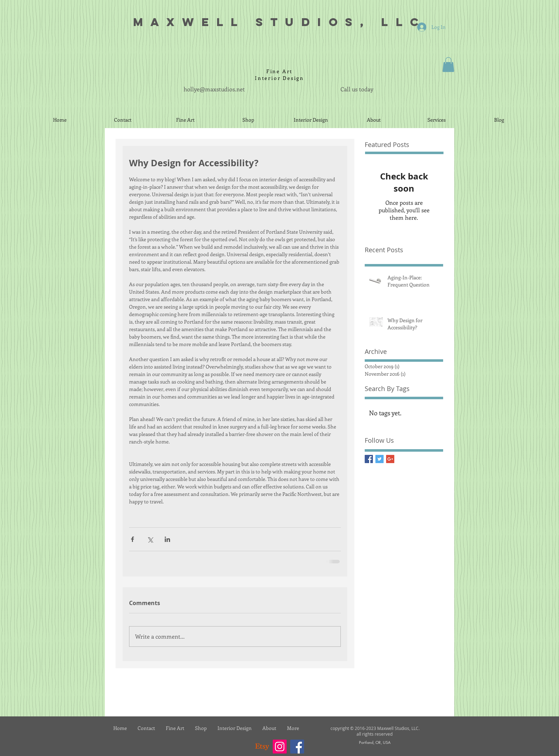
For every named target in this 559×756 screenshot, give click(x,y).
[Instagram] (280, 747)
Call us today (357, 89)
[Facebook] (297, 747)
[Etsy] (262, 747)
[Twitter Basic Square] (379, 459)
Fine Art (279, 71)
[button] (448, 65)
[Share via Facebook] (132, 539)
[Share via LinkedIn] (167, 539)
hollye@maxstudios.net (214, 89)
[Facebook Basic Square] (369, 459)
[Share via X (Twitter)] (150, 539)
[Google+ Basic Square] (390, 459)
